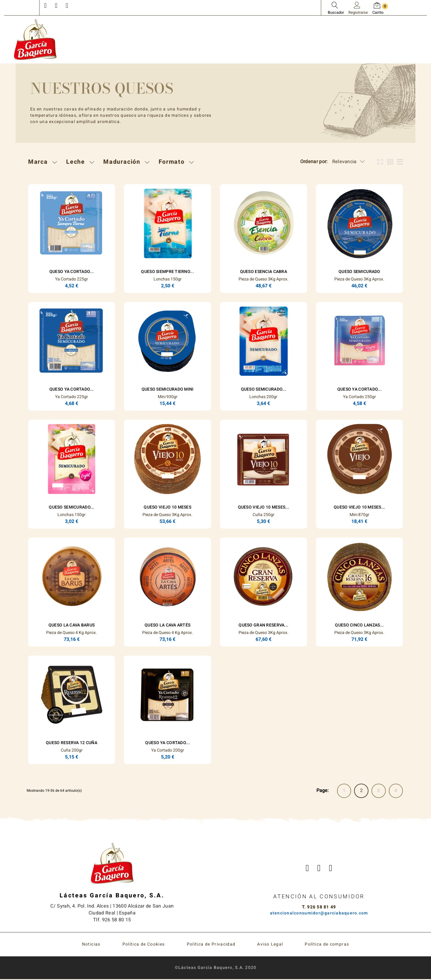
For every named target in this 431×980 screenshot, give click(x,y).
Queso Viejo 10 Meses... (264, 507)
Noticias (91, 945)
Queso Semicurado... (264, 389)
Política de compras (327, 945)
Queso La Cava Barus (72, 625)
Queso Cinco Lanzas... (359, 625)
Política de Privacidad (211, 945)
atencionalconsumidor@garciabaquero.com (319, 914)
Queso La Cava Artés (167, 625)
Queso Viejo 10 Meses (167, 507)
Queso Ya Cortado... (72, 272)
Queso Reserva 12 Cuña (72, 743)
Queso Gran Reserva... (263, 625)
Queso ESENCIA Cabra (264, 272)
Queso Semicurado (359, 272)
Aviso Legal (270, 945)
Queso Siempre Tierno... (167, 272)
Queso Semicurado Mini (168, 389)
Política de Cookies (144, 945)
